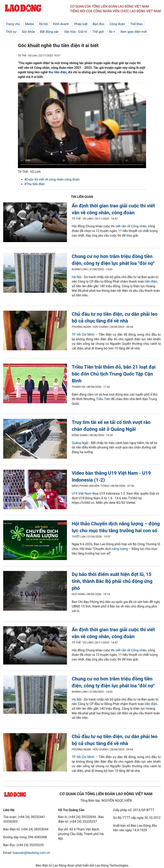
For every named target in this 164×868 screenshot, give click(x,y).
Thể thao (136, 24)
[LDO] (35, 223)
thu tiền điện (58, 72)
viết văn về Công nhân (131, 226)
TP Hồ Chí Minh (83, 335)
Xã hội (43, 24)
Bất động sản (49, 32)
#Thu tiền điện (35, 184)
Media (29, 24)
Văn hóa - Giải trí (76, 32)
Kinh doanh (61, 24)
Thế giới (98, 32)
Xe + (112, 32)
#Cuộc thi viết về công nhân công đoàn (52, 179)
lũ (78, 611)
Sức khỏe (28, 32)
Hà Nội (77, 277)
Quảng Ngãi (80, 443)
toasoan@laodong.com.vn (31, 853)
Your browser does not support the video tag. (82, 125)
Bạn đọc (99, 24)
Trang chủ (13, 24)
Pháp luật (81, 24)
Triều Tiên (103, 399)
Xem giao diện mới (133, 32)
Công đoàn (117, 24)
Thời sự (11, 32)
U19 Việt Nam (82, 493)
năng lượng (120, 549)
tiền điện (151, 281)
